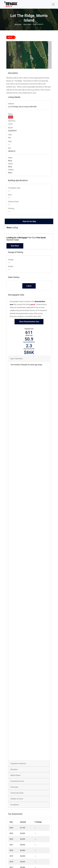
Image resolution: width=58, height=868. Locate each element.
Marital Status (15, 778)
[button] (10, 56)
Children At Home (17, 801)
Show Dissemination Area (29, 324)
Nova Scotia (18, 24)
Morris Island (27, 24)
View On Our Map (29, 224)
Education (14, 772)
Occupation (15, 807)
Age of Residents (17, 361)
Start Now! (15, 248)
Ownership (14, 789)
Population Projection (18, 766)
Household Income (17, 784)
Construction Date (17, 795)
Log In (10, 126)
